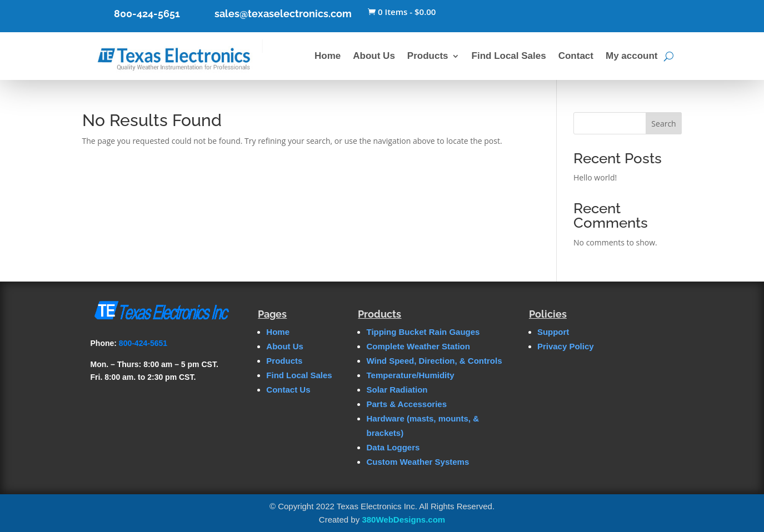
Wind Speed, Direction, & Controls (434, 361)
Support (553, 332)
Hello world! (595, 177)
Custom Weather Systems (418, 462)
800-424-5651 (147, 14)
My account (632, 56)
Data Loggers (393, 447)
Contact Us (288, 390)
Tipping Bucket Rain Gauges (423, 332)
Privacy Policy (566, 346)
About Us (374, 56)
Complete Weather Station (418, 346)
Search (663, 124)
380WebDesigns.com (403, 520)
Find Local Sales (509, 56)
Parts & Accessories (406, 404)
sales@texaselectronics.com (283, 14)
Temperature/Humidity (410, 375)
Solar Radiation (397, 390)
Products (428, 56)
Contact (576, 56)
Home (328, 56)
